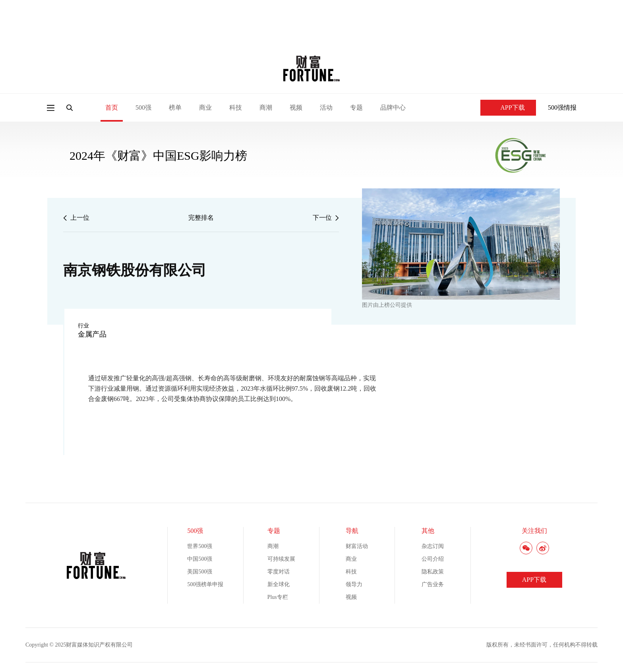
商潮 (266, 107)
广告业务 (433, 584)
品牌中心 (393, 107)
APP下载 (508, 107)
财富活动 (357, 546)
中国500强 (200, 559)
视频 (296, 107)
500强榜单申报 (205, 584)
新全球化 (279, 584)
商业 (205, 107)
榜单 (175, 107)
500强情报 (562, 107)
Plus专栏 (278, 597)
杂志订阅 (433, 546)
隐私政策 (433, 572)
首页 (112, 107)
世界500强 (200, 546)
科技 (236, 107)
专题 (356, 107)
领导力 (354, 584)
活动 (326, 107)
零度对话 (279, 572)
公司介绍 (433, 559)
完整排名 (201, 218)
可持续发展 (281, 559)
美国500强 (200, 572)
